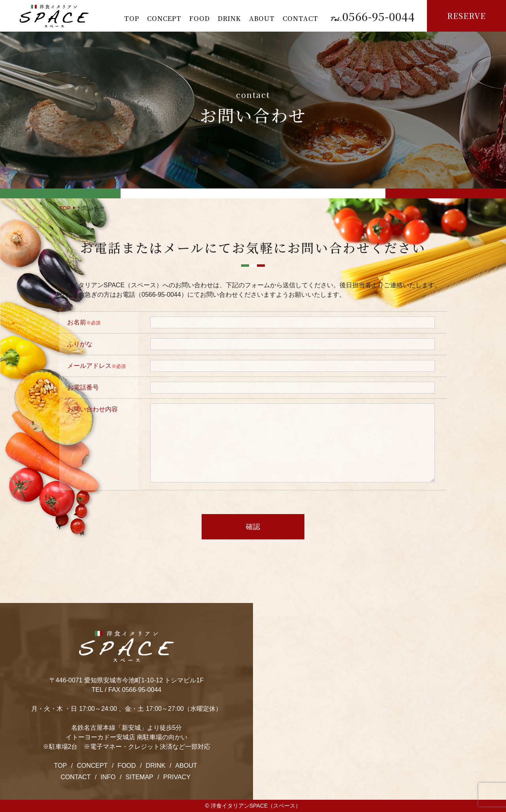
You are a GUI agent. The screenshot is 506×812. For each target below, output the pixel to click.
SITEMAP (140, 777)
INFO (108, 777)
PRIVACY (177, 777)
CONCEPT (164, 18)
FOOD (200, 18)
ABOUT (262, 18)
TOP (132, 18)
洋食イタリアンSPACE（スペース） (256, 806)
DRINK (229, 18)
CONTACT (300, 18)
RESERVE (466, 16)
